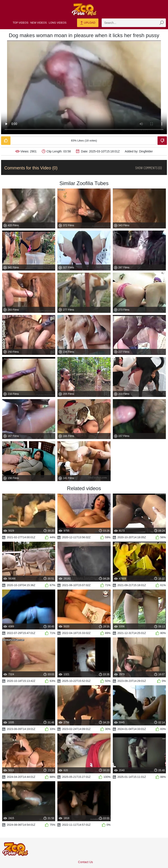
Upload (88, 23)
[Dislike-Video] (162, 141)
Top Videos (21, 23)
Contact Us (85, 862)
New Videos (39, 23)
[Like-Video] (6, 141)
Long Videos (58, 23)
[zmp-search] (134, 23)
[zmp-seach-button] (162, 23)
